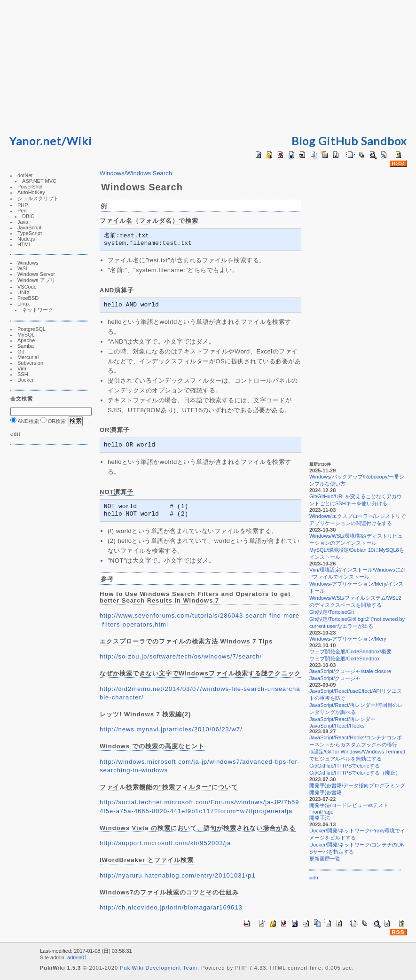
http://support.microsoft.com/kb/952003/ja (165, 843)
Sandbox (384, 141)
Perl (22, 211)
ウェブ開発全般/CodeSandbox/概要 (350, 651)
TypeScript (30, 233)
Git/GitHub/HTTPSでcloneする (345, 766)
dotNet (25, 175)
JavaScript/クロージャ (335, 678)
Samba (26, 346)
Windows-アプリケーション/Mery (348, 639)
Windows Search (149, 173)
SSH (23, 374)
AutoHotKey (31, 192)
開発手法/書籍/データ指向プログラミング (357, 785)
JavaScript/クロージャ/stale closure (350, 671)
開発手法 (320, 818)
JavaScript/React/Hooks (337, 726)
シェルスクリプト (38, 198)
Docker (26, 380)
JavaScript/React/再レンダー (342, 719)
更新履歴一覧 (325, 859)
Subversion (30, 363)
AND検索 (25, 421)
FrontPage (321, 812)
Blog (303, 141)
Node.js (26, 239)
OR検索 (53, 421)
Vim (22, 368)
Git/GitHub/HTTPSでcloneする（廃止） (355, 773)
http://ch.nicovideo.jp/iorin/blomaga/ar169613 (171, 907)
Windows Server (36, 274)
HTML (24, 244)
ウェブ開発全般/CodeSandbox (345, 659)
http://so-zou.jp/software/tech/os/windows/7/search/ (181, 656)
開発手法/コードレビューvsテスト (349, 805)
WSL (23, 268)
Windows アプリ (36, 280)
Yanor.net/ (38, 141)
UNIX (24, 292)
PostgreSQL (31, 329)
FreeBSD (28, 298)
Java (23, 222)
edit (16, 434)
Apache (26, 340)
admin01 (77, 957)
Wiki (79, 141)
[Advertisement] (208, 66)
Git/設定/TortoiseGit (332, 612)
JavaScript (29, 227)
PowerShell (31, 187)
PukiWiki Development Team (159, 968)
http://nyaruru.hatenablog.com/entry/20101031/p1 (178, 875)
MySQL (26, 335)
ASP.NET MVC (39, 181)
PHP (23, 205)
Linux (24, 304)
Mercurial (28, 357)
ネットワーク (38, 310)
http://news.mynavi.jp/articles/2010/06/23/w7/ (171, 729)
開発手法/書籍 (326, 792)
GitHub (338, 141)
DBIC (28, 216)
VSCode (27, 287)
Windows (28, 263)
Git (21, 352)
